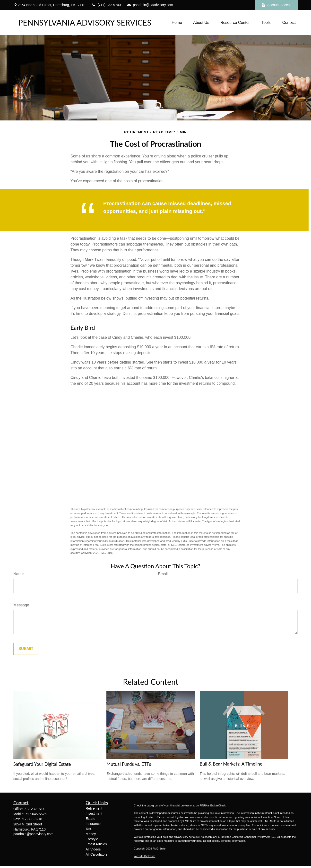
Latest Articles (96, 844)
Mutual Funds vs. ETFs (129, 764)
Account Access (276, 5)
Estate (91, 819)
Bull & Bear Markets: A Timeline (231, 764)
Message (21, 605)
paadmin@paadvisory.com (150, 5)
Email (163, 574)
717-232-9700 (35, 809)
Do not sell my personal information (224, 841)
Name (19, 574)
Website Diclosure (145, 856)
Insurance (93, 824)
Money (91, 834)
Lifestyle (92, 839)
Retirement (94, 808)
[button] (177, 23)
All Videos (93, 849)
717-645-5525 (36, 814)
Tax (88, 829)
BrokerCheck (218, 805)
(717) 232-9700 (106, 5)
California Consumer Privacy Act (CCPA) (256, 837)
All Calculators (97, 854)
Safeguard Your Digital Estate (42, 764)
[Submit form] (26, 649)
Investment (94, 813)
